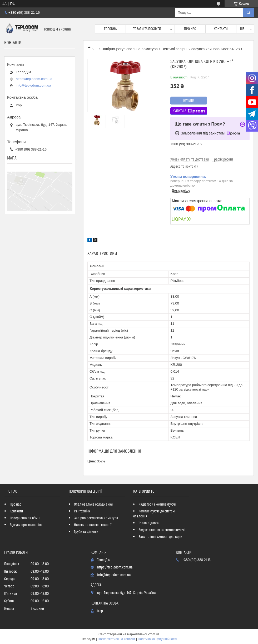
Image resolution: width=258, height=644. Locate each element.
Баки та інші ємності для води (160, 537)
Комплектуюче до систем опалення (154, 514)
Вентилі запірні (175, 49)
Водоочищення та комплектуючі (162, 530)
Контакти (221, 29)
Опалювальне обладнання (93, 505)
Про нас (190, 29)
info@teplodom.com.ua (33, 85)
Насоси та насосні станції (93, 525)
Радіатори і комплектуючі (157, 505)
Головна (110, 29)
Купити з (189, 111)
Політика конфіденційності (157, 639)
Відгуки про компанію (26, 525)
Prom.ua (154, 634)
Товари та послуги (147, 29)
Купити (189, 101)
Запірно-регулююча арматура (96, 518)
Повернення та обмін (25, 518)
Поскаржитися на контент (116, 639)
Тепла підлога (149, 523)
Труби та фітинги (86, 532)
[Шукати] (249, 13)
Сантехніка (82, 511)
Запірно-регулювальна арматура (130, 49)
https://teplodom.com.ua (34, 79)
